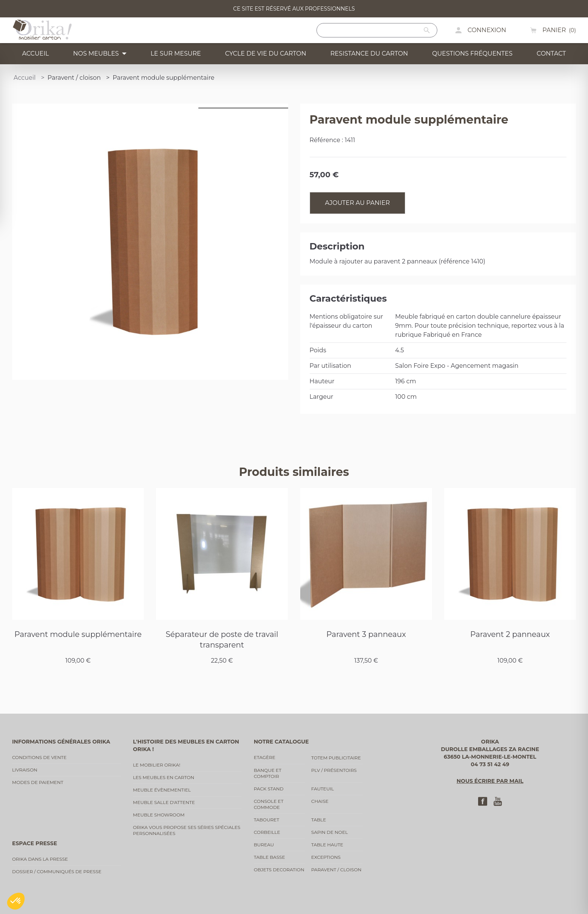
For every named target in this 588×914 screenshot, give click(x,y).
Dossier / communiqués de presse (57, 871)
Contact (551, 53)
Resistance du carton (369, 53)
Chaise (320, 801)
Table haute (327, 845)
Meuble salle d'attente (164, 802)
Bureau (264, 845)
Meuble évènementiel (162, 790)
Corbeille (267, 832)
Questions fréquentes (472, 53)
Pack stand (269, 789)
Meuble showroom (159, 815)
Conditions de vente (39, 757)
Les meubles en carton (164, 777)
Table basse (269, 857)
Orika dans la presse (40, 859)
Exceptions (326, 857)
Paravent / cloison (336, 870)
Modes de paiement (38, 782)
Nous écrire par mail (490, 781)
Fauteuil (323, 789)
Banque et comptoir (268, 773)
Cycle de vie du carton (266, 53)
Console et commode (269, 804)
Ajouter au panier (358, 203)
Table (319, 820)
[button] (16, 901)
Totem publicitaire (336, 758)
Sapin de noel (329, 832)
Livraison (25, 770)
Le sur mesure (176, 53)
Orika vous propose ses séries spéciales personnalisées (187, 830)
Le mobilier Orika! (157, 765)
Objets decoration (279, 870)
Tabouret (266, 820)
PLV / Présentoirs (334, 770)
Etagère (265, 757)
